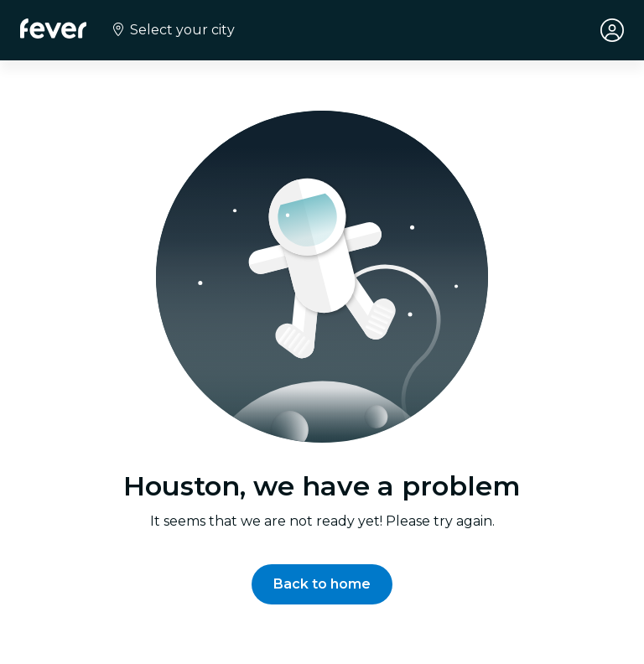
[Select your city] (172, 30)
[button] (322, 584)
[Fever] (53, 29)
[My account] (612, 30)
